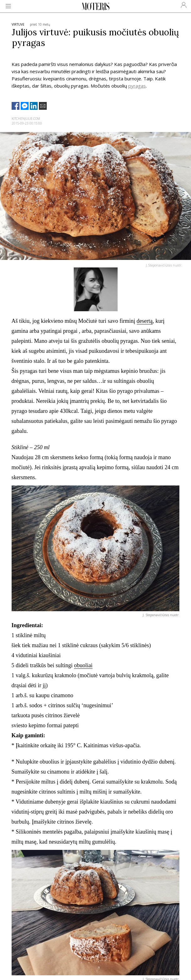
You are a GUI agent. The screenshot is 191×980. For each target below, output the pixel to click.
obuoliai (83, 665)
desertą (145, 321)
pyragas (137, 86)
